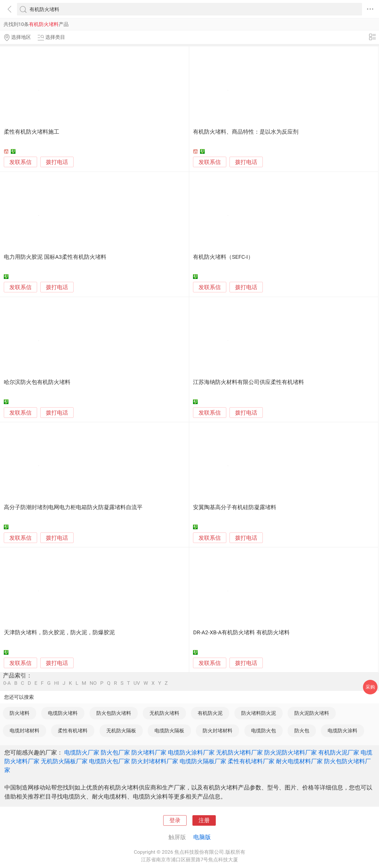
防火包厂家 (115, 752)
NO (93, 683)
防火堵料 (20, 713)
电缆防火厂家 (82, 752)
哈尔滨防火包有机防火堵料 (37, 382)
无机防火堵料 (164, 713)
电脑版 (202, 837)
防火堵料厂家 (149, 752)
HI (56, 683)
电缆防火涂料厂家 (191, 752)
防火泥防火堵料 (312, 713)
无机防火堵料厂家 (239, 752)
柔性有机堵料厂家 (251, 761)
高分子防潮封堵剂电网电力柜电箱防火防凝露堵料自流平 (73, 507)
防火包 (302, 731)
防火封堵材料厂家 (155, 761)
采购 (370, 687)
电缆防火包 (264, 731)
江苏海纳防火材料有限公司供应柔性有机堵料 (248, 382)
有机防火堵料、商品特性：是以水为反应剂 (246, 132)
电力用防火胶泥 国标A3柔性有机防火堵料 (55, 257)
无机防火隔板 (121, 731)
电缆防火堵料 (63, 713)
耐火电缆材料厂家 (299, 761)
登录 (175, 820)
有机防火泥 (210, 713)
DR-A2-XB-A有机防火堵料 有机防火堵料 (241, 633)
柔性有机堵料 (73, 731)
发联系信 (20, 162)
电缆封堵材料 (25, 731)
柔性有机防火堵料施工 (32, 132)
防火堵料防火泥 (259, 713)
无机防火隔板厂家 (64, 761)
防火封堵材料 (218, 731)
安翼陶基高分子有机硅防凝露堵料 (235, 507)
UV (137, 683)
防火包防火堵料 (114, 713)
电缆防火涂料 (343, 731)
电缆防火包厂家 (109, 761)
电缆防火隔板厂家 (203, 761)
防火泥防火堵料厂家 (291, 752)
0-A (7, 683)
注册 (204, 820)
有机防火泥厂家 (339, 752)
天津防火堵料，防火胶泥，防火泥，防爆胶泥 (59, 633)
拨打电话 (57, 162)
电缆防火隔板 (169, 731)
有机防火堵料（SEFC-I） (223, 257)
